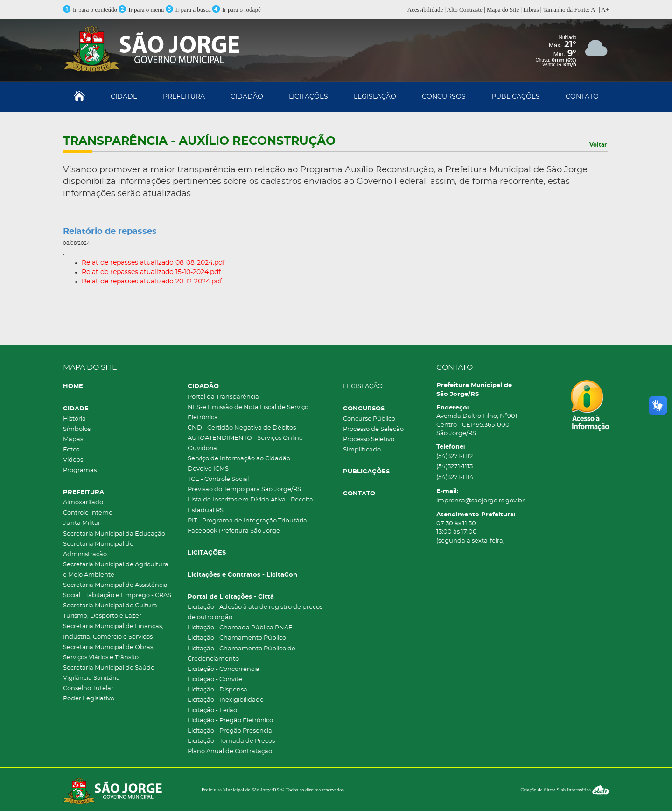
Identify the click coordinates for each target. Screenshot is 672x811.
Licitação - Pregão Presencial (231, 731)
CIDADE (124, 97)
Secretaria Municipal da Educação (114, 534)
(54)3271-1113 (455, 467)
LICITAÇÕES (308, 97)
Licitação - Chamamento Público (237, 638)
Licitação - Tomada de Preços (231, 741)
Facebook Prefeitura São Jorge (234, 531)
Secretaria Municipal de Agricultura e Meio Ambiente (116, 570)
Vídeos (73, 460)
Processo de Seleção (373, 429)
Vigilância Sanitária (91, 678)
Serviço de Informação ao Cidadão (239, 459)
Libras (531, 10)
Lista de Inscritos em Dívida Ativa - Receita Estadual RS (250, 505)
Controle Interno (88, 513)
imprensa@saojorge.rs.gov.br (480, 501)
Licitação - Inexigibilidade (226, 700)
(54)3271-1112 (455, 456)
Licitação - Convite (215, 680)
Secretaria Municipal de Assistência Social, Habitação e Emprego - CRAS (117, 590)
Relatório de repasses (110, 232)
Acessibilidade (425, 10)
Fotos (71, 450)
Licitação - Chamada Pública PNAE (240, 628)
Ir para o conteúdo (90, 10)
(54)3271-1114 (455, 477)
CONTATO (582, 97)
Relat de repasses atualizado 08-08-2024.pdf (153, 263)
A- (594, 10)
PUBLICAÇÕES (516, 97)
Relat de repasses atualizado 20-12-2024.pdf (152, 282)
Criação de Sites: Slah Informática (565, 790)
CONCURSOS (444, 97)
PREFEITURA (184, 97)
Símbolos (77, 429)
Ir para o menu (142, 10)
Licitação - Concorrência (224, 669)
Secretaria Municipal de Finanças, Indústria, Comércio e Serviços (113, 631)
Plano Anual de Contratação (230, 751)
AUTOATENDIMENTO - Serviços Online (245, 438)
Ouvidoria (202, 448)
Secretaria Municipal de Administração (98, 549)
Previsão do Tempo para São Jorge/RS (244, 490)
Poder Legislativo (89, 699)
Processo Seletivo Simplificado (369, 445)
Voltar (598, 145)
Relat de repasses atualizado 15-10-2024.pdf (151, 272)
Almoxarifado (83, 503)
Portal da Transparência (223, 397)
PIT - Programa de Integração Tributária (247, 521)
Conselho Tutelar (88, 688)
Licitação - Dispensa (217, 690)
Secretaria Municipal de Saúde (109, 668)
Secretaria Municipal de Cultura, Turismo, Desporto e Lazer (111, 611)
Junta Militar (82, 523)
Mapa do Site (503, 10)
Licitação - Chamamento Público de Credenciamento (241, 654)
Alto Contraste (465, 10)
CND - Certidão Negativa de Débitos (242, 428)
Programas (80, 470)
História (74, 419)
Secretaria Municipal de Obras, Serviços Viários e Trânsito (109, 652)
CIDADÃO (247, 97)
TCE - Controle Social (218, 479)
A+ (605, 10)
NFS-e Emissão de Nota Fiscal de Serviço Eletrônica (248, 413)
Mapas (73, 440)
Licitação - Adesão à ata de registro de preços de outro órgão (255, 612)
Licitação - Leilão (212, 710)
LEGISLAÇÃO (375, 97)
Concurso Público (369, 419)
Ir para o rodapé (237, 10)
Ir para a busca (188, 10)
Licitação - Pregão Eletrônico (230, 721)
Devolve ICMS (208, 469)
